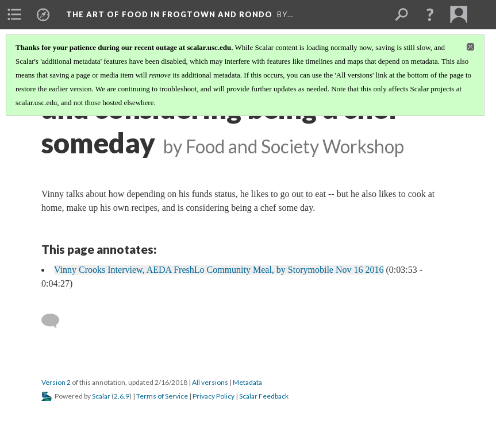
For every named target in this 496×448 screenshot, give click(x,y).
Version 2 (56, 382)
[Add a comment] (55, 321)
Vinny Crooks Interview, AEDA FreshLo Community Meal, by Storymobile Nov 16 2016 (219, 270)
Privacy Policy (214, 396)
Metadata (247, 382)
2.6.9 (122, 396)
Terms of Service (162, 396)
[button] (430, 14)
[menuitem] (14, 14)
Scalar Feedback (264, 396)
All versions (210, 382)
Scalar (101, 396)
